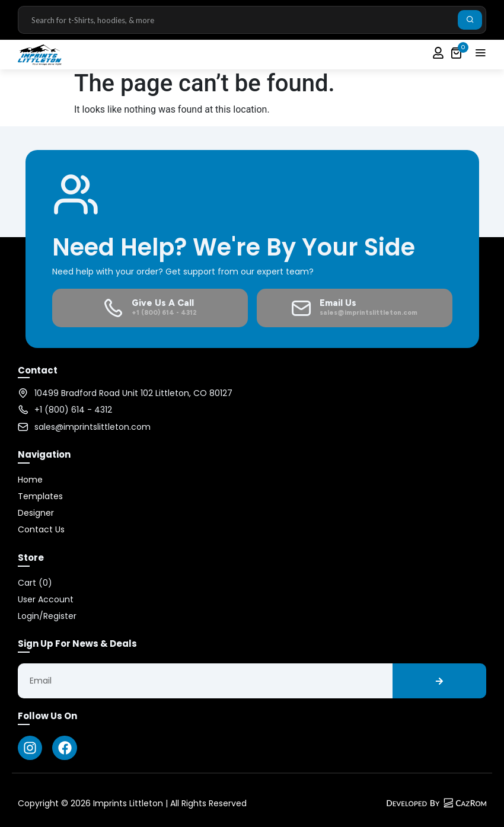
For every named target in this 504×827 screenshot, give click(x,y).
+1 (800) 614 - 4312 (73, 410)
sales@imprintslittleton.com (92, 427)
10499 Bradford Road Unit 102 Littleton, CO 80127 (133, 393)
